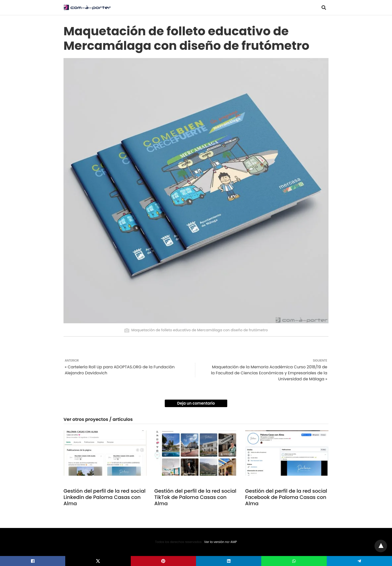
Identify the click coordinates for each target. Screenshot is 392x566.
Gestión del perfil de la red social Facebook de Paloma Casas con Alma (286, 497)
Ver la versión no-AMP (220, 542)
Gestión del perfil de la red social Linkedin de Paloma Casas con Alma (104, 497)
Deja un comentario (196, 403)
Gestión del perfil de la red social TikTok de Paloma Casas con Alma (195, 497)
